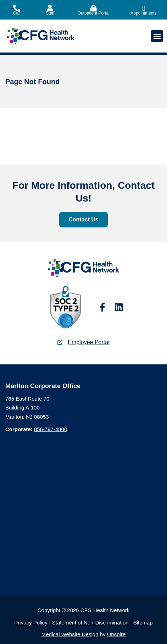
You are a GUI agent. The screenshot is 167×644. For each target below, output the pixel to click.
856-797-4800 (51, 429)
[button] (157, 36)
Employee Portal (88, 342)
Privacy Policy (31, 623)
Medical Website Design (70, 634)
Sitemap (143, 623)
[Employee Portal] (60, 342)
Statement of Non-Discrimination (90, 623)
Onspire (116, 634)
